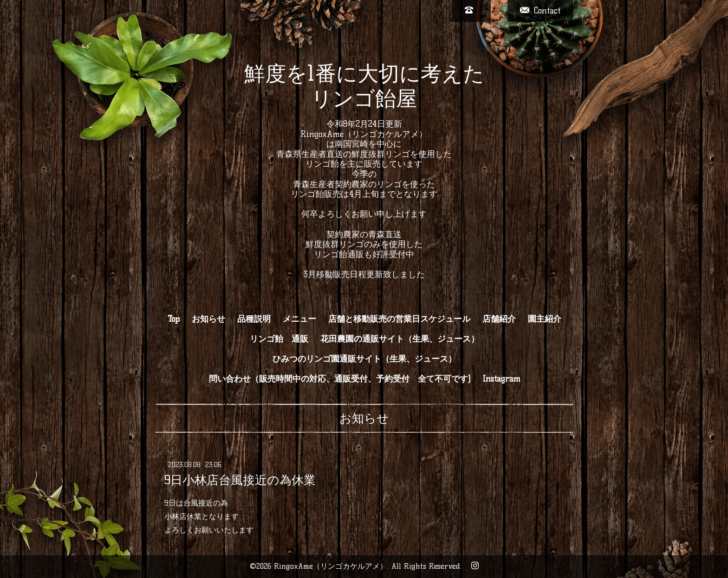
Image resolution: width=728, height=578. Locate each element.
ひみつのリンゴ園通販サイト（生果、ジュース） (364, 359)
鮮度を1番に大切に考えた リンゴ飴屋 (364, 86)
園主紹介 (545, 319)
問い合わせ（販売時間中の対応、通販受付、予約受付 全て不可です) (340, 379)
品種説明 (254, 319)
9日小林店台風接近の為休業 (240, 480)
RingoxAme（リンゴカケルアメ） (331, 566)
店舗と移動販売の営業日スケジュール (399, 319)
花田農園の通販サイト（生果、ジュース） (400, 339)
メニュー (299, 319)
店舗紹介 (499, 319)
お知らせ (208, 319)
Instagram (502, 379)
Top (174, 319)
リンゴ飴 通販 (279, 339)
